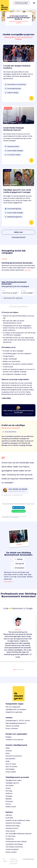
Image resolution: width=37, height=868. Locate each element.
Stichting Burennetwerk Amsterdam (18, 516)
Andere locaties (11, 807)
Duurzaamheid (10, 759)
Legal (24, 859)
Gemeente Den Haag (13, 826)
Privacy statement (12, 729)
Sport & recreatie (11, 767)
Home (3, 516)
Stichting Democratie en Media (16, 842)
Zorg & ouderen (11, 772)
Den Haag (9, 791)
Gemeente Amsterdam (13, 823)
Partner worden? (11, 852)
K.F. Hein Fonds (11, 836)
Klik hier (25, 307)
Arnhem (8, 788)
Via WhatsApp (19, 511)
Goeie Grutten (10, 831)
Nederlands (30, 859)
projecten (7, 516)
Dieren (8, 753)
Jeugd (8, 761)
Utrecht (8, 804)
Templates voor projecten (14, 740)
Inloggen (8, 737)
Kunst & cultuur (11, 764)
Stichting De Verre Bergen (14, 844)
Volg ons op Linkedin (12, 726)
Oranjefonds (10, 839)
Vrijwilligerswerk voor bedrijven (16, 710)
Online (8, 748)
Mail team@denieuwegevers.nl (16, 723)
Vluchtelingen (10, 769)
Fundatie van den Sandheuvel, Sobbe (18, 821)
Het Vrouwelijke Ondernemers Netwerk (19, 834)
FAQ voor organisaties (13, 707)
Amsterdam (10, 786)
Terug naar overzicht (19, 237)
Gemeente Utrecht (12, 828)
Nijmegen (9, 799)
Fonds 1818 (9, 818)
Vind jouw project (21, 3)
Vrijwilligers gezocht (12, 783)
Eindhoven (9, 794)
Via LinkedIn (18, 508)
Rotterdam (9, 802)
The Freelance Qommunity (14, 847)
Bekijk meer (18, 232)
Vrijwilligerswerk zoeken (14, 780)
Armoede (9, 751)
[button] (34, 637)
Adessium (9, 815)
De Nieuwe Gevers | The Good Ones (14, 861)
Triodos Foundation (12, 850)
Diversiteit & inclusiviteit (14, 756)
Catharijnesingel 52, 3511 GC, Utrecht (18, 721)
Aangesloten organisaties (14, 712)
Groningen (9, 796)
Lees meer (9, 582)
